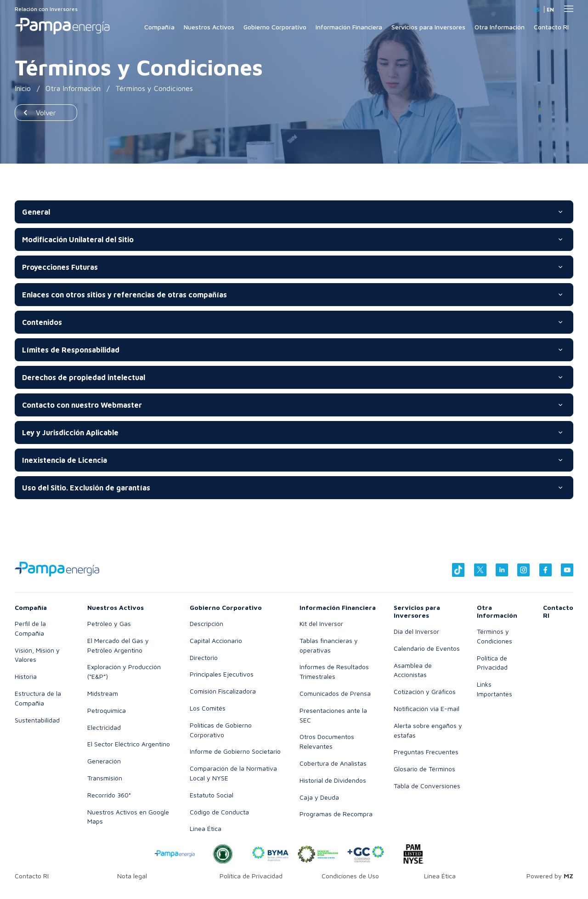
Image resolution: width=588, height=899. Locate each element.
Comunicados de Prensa (335, 693)
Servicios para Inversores (428, 27)
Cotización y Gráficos (425, 691)
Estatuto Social (212, 795)
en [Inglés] (550, 9)
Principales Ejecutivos (222, 674)
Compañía (159, 27)
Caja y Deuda (319, 797)
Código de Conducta (219, 812)
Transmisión (105, 778)
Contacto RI (551, 27)
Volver (46, 113)
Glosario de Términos (424, 769)
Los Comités (208, 708)
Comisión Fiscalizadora (223, 691)
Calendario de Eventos (427, 648)
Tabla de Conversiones (427, 786)
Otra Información (500, 27)
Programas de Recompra (336, 814)
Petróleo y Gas (109, 623)
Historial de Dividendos (333, 780)
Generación (104, 761)
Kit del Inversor (321, 623)
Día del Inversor (416, 631)
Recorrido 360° (109, 795)
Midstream (103, 693)
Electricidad (104, 727)
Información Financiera (349, 27)
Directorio (204, 657)
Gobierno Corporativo (275, 27)
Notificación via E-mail (427, 708)
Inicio (23, 88)
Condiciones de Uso (350, 876)
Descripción (206, 623)
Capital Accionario (216, 640)
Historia (26, 676)
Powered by (550, 876)
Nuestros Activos (209, 27)
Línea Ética (206, 828)
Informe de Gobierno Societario (235, 751)
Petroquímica (107, 710)
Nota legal (132, 876)
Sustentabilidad (37, 720)
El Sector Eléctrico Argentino (129, 744)
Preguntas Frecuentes (426, 752)
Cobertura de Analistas (333, 763)
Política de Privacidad (251, 876)
